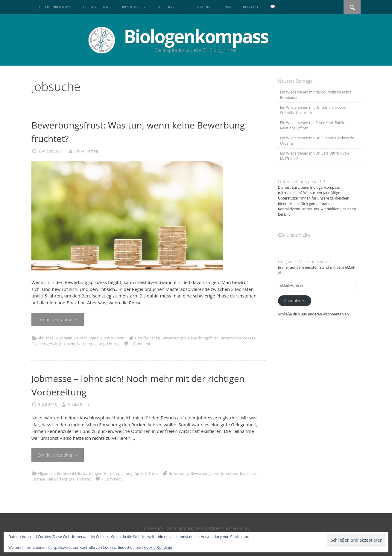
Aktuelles (45, 338)
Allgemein (64, 338)
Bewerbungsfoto (205, 473)
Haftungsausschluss (186, 528)
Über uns (165, 7)
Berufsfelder (96, 7)
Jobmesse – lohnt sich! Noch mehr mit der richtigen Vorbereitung (138, 385)
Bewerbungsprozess (237, 338)
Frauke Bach (78, 404)
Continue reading (58, 319)
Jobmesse (230, 473)
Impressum (152, 528)
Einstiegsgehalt (44, 344)
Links (226, 7)
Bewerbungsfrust (203, 338)
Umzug (113, 344)
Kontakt (251, 7)
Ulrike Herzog (86, 151)
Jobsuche (67, 344)
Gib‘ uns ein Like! (295, 235)
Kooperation (197, 7)
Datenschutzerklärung (230, 528)
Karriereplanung (91, 344)
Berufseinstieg (147, 338)
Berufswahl (66, 473)
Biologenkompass (54, 7)
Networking (57, 479)
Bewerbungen (86, 338)
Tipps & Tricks (132, 7)
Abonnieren (295, 300)
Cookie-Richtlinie (158, 547)
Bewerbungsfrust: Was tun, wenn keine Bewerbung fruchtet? (138, 132)
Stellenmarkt (80, 479)
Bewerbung (179, 473)
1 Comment (140, 344)
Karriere (38, 479)
